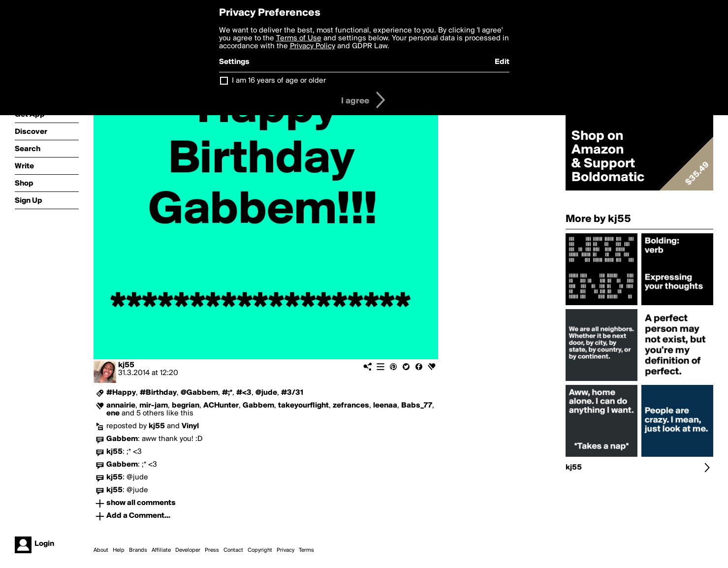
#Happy (121, 393)
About (101, 550)
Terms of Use (299, 38)
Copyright (260, 550)
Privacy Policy (313, 46)
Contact (233, 550)
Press (212, 550)
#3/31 (292, 393)
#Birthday (158, 393)
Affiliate (161, 550)
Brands (138, 550)
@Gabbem (199, 393)
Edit (502, 62)
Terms (306, 550)
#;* (227, 393)
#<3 (244, 393)
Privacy (285, 550)
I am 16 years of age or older (279, 81)
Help (119, 550)
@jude (266, 393)
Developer (188, 550)
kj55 (126, 365)
